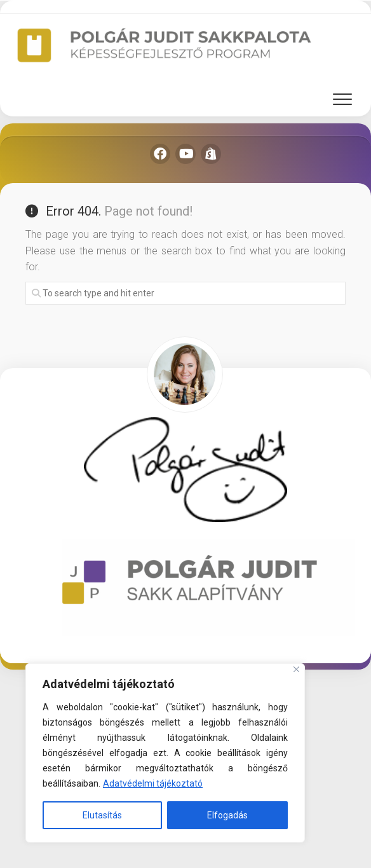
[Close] (296, 669)
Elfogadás (227, 815)
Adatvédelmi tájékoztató (153, 783)
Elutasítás (102, 815)
